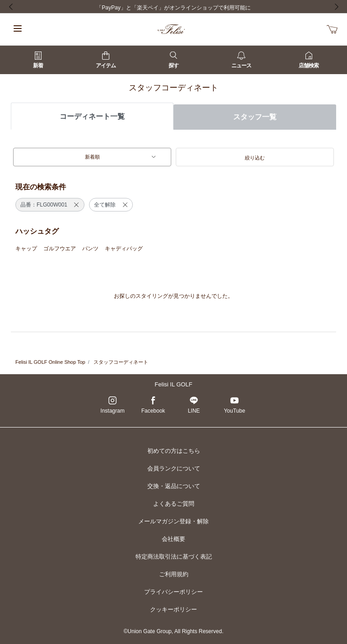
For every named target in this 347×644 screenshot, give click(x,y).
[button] (255, 157)
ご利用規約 (174, 574)
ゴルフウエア (60, 249)
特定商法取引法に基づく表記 (174, 557)
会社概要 (173, 539)
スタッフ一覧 (255, 117)
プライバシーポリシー (173, 592)
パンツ (90, 249)
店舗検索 (309, 60)
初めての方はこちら (174, 451)
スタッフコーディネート (121, 362)
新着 (38, 60)
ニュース (241, 60)
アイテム (106, 60)
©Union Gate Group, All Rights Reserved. (174, 631)
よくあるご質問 (174, 504)
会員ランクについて (174, 468)
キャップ (26, 249)
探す (173, 60)
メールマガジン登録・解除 (173, 521)
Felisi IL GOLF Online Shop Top (50, 362)
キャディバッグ (124, 249)
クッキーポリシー (173, 609)
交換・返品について (174, 486)
